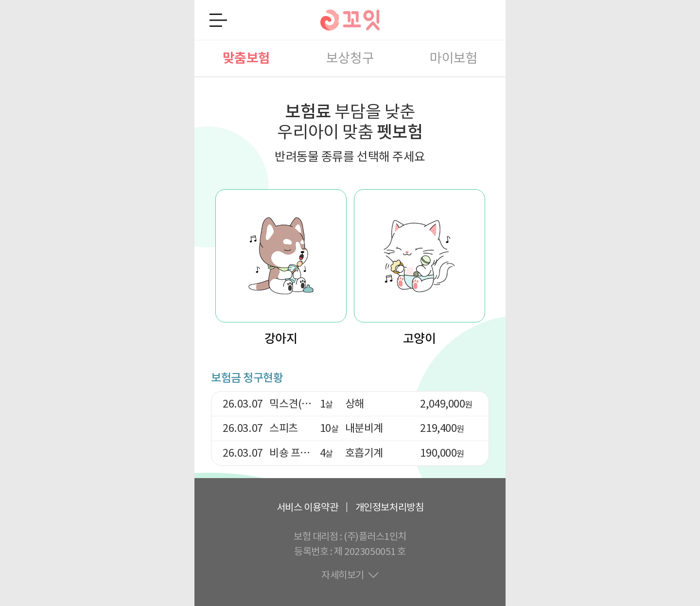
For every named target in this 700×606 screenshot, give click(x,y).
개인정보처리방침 (389, 507)
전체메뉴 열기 (218, 20)
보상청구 (350, 58)
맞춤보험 (246, 58)
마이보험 (454, 58)
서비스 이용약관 (307, 507)
